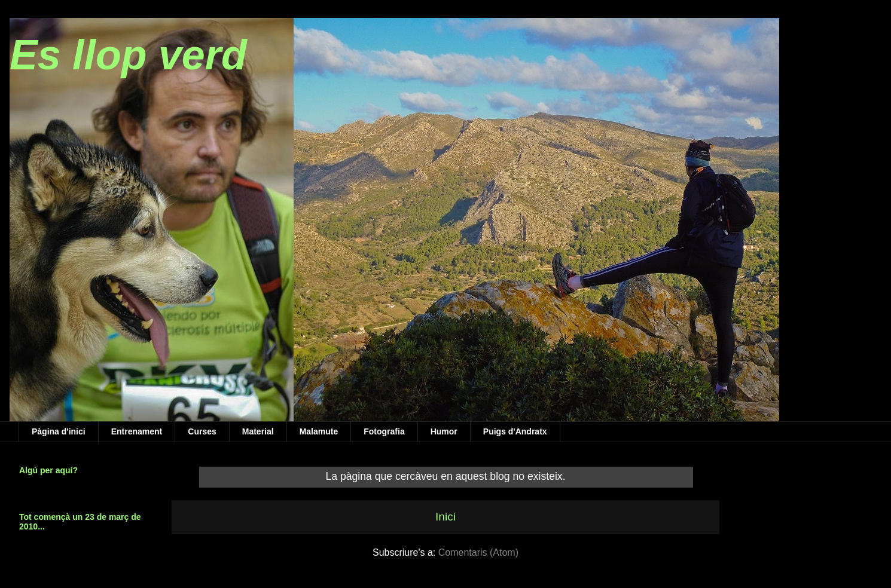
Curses (202, 431)
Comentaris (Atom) (478, 552)
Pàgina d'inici (59, 431)
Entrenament (137, 431)
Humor (444, 431)
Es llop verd (128, 55)
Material (258, 431)
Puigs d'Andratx (515, 431)
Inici (445, 517)
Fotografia (384, 431)
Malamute (319, 431)
